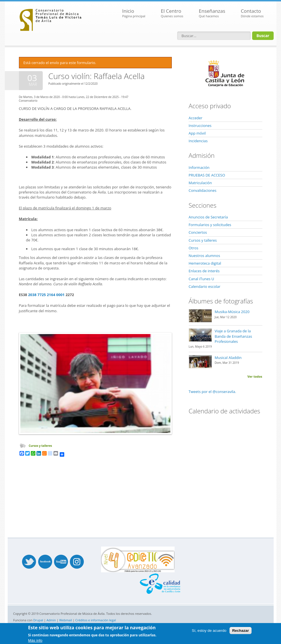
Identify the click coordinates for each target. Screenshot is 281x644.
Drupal (38, 620)
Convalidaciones (203, 190)
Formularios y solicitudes (210, 225)
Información (199, 167)
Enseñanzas (212, 13)
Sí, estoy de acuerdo (209, 631)
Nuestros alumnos (204, 256)
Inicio (134, 13)
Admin (51, 620)
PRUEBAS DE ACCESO (207, 175)
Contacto (252, 13)
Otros (194, 248)
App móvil (197, 133)
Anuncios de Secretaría (208, 217)
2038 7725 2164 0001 (46, 295)
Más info (35, 640)
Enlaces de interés (204, 271)
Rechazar (240, 631)
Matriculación (200, 183)
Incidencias (198, 141)
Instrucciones (200, 126)
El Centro (172, 13)
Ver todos (255, 376)
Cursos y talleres (40, 446)
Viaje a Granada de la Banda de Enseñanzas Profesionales (233, 336)
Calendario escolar (205, 286)
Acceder (196, 118)
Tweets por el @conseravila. (213, 392)
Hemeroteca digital (205, 263)
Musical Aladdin (228, 358)
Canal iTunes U (201, 279)
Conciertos (198, 232)
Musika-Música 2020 (232, 312)
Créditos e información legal (96, 620)
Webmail (66, 620)
